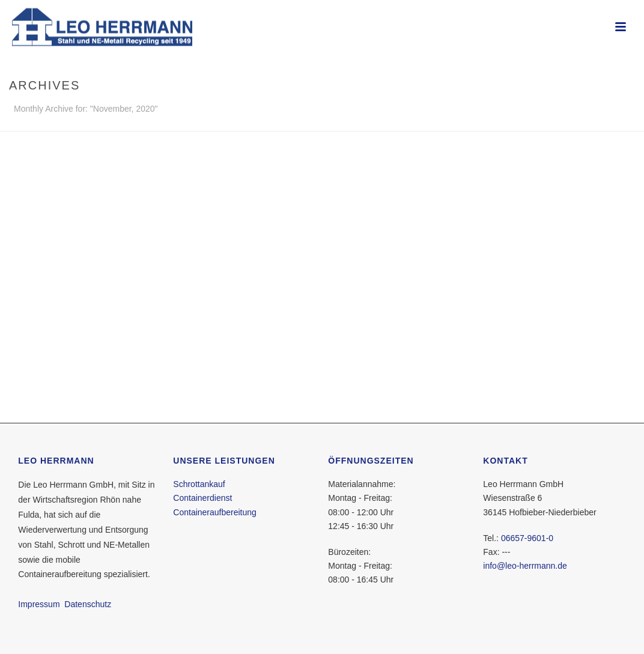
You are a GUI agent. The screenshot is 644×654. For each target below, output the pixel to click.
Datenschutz (88, 604)
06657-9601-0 (527, 538)
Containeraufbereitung (215, 512)
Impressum (39, 604)
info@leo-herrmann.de (525, 566)
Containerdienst (202, 498)
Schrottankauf (199, 484)
